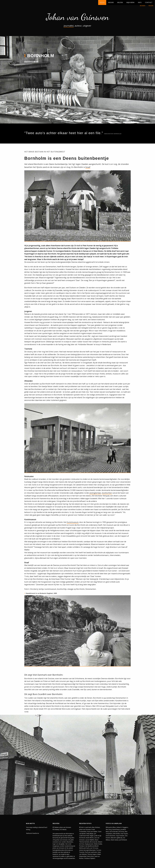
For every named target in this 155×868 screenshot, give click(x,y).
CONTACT (149, 2)
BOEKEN (143, 6)
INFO (140, 2)
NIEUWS (111, 2)
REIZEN (151, 6)
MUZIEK (120, 2)
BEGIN (102, 2)
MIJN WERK (130, 2)
